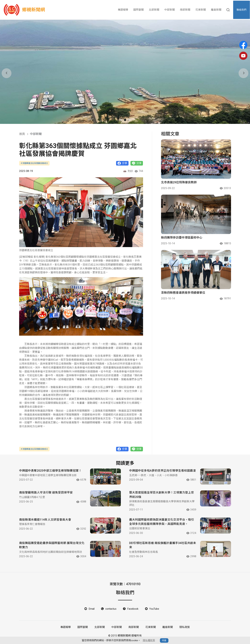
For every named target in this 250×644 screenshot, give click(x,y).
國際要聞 (138, 10)
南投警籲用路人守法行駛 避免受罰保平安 (46, 494)
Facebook (133, 611)
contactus (111, 611)
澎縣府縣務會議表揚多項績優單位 (183, 293)
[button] (121, 120)
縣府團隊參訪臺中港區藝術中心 (182, 238)
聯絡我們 (242, 10)
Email (92, 611)
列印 (128, 171)
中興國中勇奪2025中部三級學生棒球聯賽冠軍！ (50, 471)
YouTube (154, 611)
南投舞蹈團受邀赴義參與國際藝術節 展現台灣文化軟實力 (52, 547)
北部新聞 (154, 10)
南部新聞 (185, 10)
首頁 (22, 134)
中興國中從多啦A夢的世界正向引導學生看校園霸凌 (161, 473)
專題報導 (123, 10)
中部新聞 (170, 10)
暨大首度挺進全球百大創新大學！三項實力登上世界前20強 (162, 497)
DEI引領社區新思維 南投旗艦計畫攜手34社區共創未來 (161, 547)
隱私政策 (185, 630)
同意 (164, 640)
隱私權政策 (149, 640)
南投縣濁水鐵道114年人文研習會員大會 (45, 522)
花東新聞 (201, 10)
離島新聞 (216, 10)
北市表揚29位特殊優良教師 (179, 182)
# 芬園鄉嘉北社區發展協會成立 (34, 163)
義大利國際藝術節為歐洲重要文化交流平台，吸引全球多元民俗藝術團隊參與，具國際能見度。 (162, 524)
